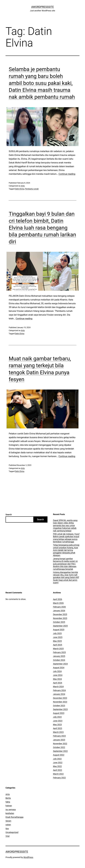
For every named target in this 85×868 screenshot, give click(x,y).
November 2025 (60, 618)
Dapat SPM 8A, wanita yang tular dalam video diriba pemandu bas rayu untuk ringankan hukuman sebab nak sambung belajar (65, 526)
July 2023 (57, 717)
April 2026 (58, 599)
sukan (8, 825)
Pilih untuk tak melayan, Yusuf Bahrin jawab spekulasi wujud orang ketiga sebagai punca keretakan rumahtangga (66, 538)
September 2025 (60, 626)
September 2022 (60, 751)
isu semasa (11, 810)
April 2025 (58, 645)
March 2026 (58, 603)
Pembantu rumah (32, 189)
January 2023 (59, 740)
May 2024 (57, 679)
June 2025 (58, 637)
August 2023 (59, 713)
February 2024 (59, 690)
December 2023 (60, 698)
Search (9, 515)
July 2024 (57, 671)
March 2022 (58, 774)
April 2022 (58, 770)
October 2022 (59, 747)
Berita (8, 798)
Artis (23, 186)
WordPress (28, 857)
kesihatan (10, 813)
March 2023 (58, 732)
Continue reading (67, 174)
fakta (8, 802)
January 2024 (59, 694)
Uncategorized (12, 832)
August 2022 (59, 755)
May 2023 (57, 725)
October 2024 (59, 660)
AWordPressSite (42, 7)
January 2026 (59, 611)
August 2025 (59, 630)
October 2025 (59, 622)
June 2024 (58, 675)
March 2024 (58, 687)
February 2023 (59, 736)
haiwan (9, 806)
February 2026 (59, 607)
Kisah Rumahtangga (14, 817)
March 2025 (58, 649)
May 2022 (57, 766)
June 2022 (58, 763)
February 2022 (59, 778)
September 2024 (60, 664)
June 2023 (58, 721)
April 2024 (58, 683)
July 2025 (57, 633)
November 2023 (60, 702)
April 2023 (58, 728)
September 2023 (60, 709)
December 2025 (60, 614)
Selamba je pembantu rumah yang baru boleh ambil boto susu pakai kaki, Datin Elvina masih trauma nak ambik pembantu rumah (42, 83)
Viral (8, 836)
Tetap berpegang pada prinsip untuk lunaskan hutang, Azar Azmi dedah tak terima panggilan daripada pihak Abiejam (66, 550)
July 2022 (57, 759)
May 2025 (57, 641)
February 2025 (59, 652)
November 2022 (60, 744)
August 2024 (59, 668)
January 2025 (59, 656)
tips (7, 829)
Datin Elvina (20, 189)
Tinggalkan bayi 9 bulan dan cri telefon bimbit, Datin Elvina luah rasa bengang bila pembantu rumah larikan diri (42, 228)
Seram (8, 821)
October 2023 (59, 706)
